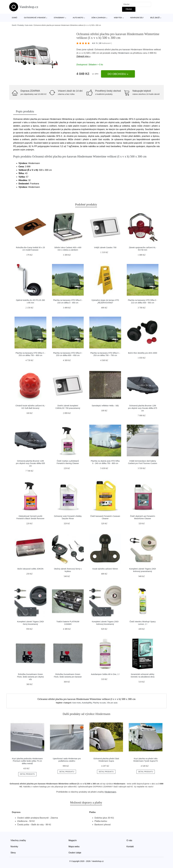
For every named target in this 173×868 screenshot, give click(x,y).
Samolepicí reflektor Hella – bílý (105, 406)
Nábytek (118, 18)
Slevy (13, 853)
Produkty (21, 25)
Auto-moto (78, 18)
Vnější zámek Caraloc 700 (105, 247)
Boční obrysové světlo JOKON (30, 569)
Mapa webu (74, 847)
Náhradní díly (137, 18)
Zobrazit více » (83, 56)
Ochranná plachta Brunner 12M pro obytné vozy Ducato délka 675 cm (143, 408)
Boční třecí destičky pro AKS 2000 (143, 353)
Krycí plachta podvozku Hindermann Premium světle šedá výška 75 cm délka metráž (27, 761)
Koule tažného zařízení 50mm (105, 569)
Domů (15, 18)
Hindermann (124, 53)
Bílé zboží (155, 18)
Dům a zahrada (99, 18)
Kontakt (130, 847)
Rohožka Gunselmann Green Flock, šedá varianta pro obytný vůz (30, 677)
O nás (129, 840)
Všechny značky (18, 840)
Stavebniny (59, 18)
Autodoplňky (87, 703)
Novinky (14, 847)
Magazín (73, 840)
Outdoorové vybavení (35, 18)
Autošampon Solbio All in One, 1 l (105, 674)
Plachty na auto (99, 703)
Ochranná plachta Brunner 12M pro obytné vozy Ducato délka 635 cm (30, 463)
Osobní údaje (75, 853)
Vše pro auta (112, 703)
